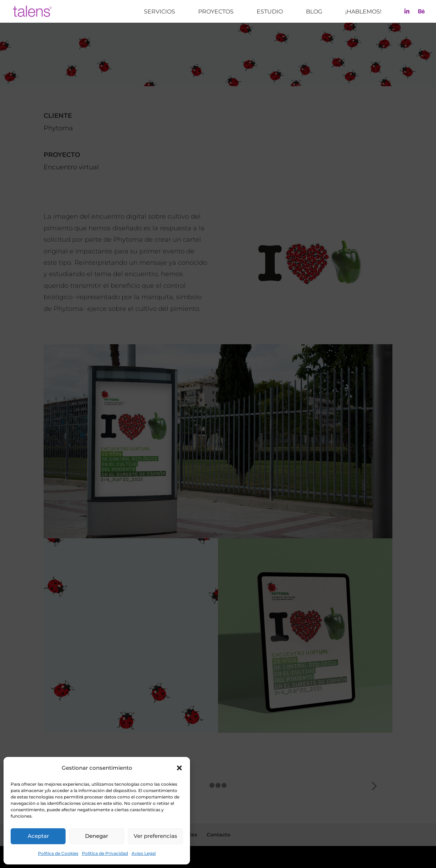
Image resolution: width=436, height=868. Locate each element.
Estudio (270, 12)
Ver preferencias (155, 836)
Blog (314, 12)
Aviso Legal (144, 853)
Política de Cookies (58, 853)
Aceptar (38, 836)
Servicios (160, 12)
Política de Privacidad (105, 853)
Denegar (97, 836)
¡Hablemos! (363, 12)
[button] (179, 768)
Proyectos (216, 12)
